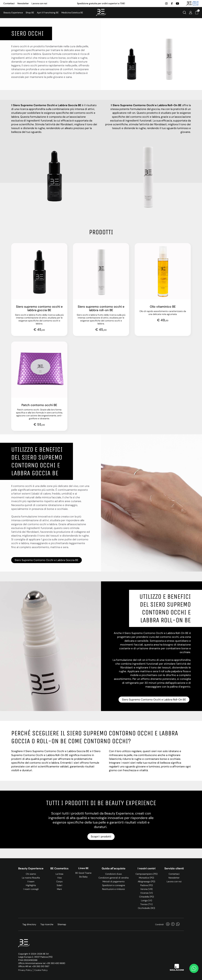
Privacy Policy (25, 970)
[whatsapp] (178, 925)
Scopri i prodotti (101, 837)
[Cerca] (184, 13)
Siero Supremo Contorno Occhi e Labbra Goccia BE (47, 560)
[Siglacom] (177, 967)
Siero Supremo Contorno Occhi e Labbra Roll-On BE (154, 700)
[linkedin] (168, 925)
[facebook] (172, 4)
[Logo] (101, 13)
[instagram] (166, 4)
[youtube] (177, 4)
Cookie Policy (41, 970)
